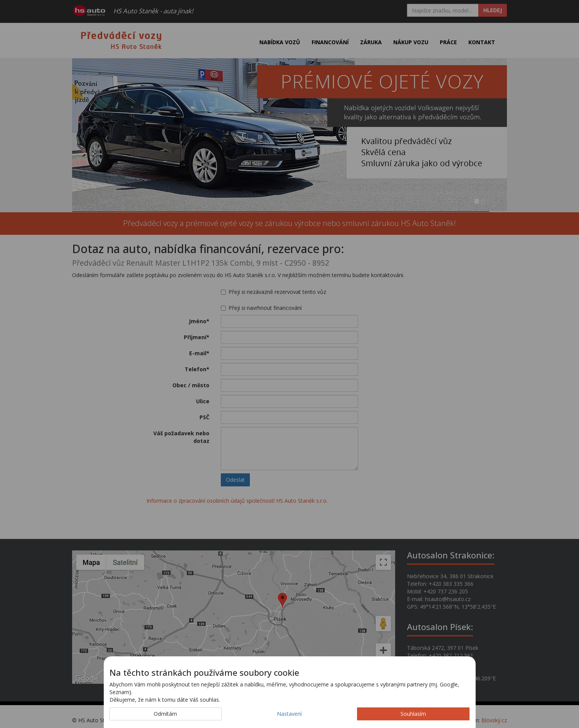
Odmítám (165, 714)
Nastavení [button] (289, 714)
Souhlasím (413, 714)
